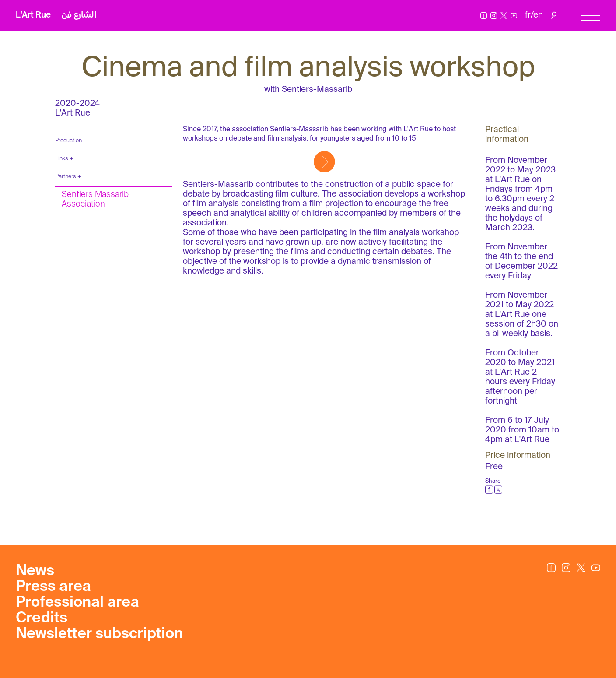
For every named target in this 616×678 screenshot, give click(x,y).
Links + (64, 159)
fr (528, 15)
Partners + (68, 177)
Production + (71, 141)
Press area (53, 587)
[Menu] (590, 16)
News (35, 571)
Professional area (77, 603)
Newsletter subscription (99, 634)
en (538, 15)
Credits (42, 618)
